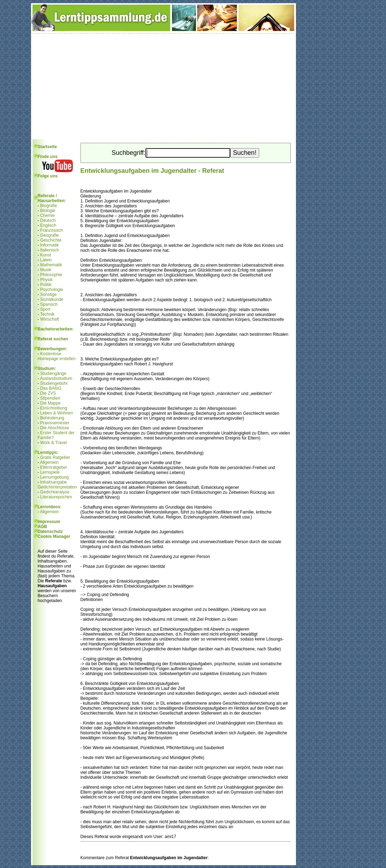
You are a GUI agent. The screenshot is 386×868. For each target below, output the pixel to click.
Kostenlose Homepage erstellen (57, 356)
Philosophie (51, 275)
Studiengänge (53, 374)
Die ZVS (48, 393)
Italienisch (50, 250)
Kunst (46, 255)
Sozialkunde (52, 299)
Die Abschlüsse (55, 428)
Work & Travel (54, 443)
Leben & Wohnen (57, 413)
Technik (47, 314)
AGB (43, 527)
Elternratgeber (54, 467)
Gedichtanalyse (55, 492)
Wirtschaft (50, 319)
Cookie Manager (54, 536)
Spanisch (49, 304)
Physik (46, 280)
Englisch (48, 225)
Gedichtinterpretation (57, 487)
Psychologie (52, 290)
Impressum (49, 522)
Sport (45, 309)
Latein (46, 260)
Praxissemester (55, 423)
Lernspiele (50, 472)
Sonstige (49, 295)
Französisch (52, 230)
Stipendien (50, 398)
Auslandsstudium (56, 378)
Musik (46, 270)
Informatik (50, 245)
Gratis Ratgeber (55, 457)
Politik (46, 285)
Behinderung (52, 418)
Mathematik (51, 265)
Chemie (47, 216)
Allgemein (49, 462)
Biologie (48, 211)
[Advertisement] (164, 86)
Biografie (49, 206)
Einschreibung (54, 408)
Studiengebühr (54, 383)
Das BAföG (51, 388)
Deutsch (48, 220)
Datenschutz (50, 532)
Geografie (50, 235)
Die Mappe (51, 403)
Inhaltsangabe (54, 482)
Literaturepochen (56, 497)
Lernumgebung (55, 477)
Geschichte (51, 240)
